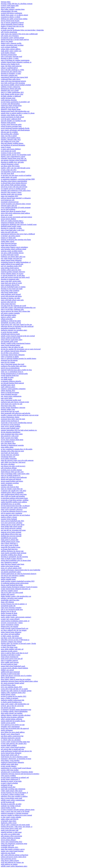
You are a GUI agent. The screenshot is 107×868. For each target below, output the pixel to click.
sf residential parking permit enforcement (15, 583)
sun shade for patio (7, 377)
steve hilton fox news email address (13, 732)
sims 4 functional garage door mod (12, 364)
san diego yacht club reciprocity (11, 638)
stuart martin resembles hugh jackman (14, 553)
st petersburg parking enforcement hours (14, 498)
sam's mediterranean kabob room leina (14, 494)
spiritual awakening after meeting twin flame (16, 240)
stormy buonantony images (10, 625)
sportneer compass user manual (11, 642)
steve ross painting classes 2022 (11, 687)
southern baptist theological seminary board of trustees (19, 587)
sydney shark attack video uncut (12, 791)
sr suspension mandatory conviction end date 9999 (18, 179)
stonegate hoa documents (9, 360)
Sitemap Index (6, 2)
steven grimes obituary (8, 840)
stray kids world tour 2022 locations (13, 83)
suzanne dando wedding (9, 745)
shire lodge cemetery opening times (13, 9)
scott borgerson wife (8, 200)
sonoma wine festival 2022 (10, 487)
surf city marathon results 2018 (11, 266)
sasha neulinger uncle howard (11, 294)
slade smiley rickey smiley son (11, 51)
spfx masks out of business (10, 36)
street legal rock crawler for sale (12, 404)
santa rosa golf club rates (9, 232)
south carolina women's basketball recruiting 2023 (18, 581)
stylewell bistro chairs (8, 685)
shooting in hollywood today (10, 674)
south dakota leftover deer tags (11, 534)
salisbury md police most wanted (12, 598)
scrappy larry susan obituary (10, 619)
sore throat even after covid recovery (13, 466)
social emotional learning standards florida (15, 128)
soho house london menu (9, 292)
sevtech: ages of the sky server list (12, 706)
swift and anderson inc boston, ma (12, 862)
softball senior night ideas (9, 764)
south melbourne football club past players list (16, 751)
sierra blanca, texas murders (10, 760)
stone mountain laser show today (12, 434)
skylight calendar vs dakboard (11, 96)
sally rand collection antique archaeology (15, 855)
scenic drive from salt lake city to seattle (14, 689)
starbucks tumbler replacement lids (12, 700)
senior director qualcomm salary (12, 340)
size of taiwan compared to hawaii (12, 22)
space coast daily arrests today (11, 281)
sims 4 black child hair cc (9, 543)
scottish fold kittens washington (11, 13)
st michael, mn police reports (11, 236)
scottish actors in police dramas (11, 470)
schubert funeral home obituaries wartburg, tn (16, 62)
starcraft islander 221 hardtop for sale (13, 121)
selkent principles (7, 319)
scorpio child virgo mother (10, 770)
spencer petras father (8, 7)
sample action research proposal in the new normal (18, 336)
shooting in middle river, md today (12, 162)
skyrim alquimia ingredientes (11, 432)
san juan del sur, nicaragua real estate (13, 530)
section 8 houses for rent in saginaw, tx (14, 604)
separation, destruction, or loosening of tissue (16, 759)
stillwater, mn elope (7, 28)
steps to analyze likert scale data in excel (14, 653)
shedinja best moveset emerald (11, 536)
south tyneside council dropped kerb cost (15, 628)
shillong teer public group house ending (14, 19)
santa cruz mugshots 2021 (10, 196)
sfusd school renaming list (10, 657)
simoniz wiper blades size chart (11, 115)
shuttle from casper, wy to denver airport (14, 15)
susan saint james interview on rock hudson (15, 515)
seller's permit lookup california (11, 719)
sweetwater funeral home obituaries (13, 355)
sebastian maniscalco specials (11, 738)
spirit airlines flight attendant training (13, 185)
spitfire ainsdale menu (8, 579)
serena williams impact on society (12, 274)
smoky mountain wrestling (10, 483)
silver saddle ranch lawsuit (10, 662)
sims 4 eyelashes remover (9, 660)
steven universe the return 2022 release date (15, 311)
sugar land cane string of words (11, 283)
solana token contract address (11, 49)
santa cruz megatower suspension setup (14, 844)
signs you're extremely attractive (12, 509)
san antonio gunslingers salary (11, 572)
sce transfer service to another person (13, 189)
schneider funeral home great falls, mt (14, 158)
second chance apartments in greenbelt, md (15, 102)
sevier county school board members (13, 747)
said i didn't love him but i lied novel (13, 462)
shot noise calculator (8, 464)
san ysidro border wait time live (11, 258)
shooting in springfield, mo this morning (14, 557)
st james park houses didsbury (11, 149)
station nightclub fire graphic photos (13, 721)
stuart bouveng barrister (9, 243)
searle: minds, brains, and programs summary (16, 617)
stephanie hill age (7, 785)
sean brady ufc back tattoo (10, 453)
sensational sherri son (8, 457)
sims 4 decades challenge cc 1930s (12, 70)
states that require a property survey (13, 849)
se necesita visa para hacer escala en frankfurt (16, 175)
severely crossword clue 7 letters (12, 623)
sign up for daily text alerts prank (12, 592)
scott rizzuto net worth (8, 151)
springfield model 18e (8, 606)
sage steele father (7, 398)
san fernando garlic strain (9, 341)
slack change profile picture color (12, 94)
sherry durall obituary (8, 677)
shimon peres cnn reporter (10, 626)
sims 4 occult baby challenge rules (12, 309)
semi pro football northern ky (11, 475)
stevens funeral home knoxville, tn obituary (15, 506)
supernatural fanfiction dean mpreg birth (14, 77)
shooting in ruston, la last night (11, 781)
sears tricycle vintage (8, 362)
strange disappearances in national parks (14, 374)
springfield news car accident (11, 504)
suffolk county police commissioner (13, 800)
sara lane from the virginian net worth (13, 306)
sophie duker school (8, 241)
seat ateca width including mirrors (12, 253)
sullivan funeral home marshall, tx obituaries (16, 198)
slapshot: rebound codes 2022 (11, 140)
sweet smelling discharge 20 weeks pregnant (16, 207)
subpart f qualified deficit (9, 68)
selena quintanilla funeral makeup (12, 24)
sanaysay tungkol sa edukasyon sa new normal (16, 815)
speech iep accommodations (10, 368)
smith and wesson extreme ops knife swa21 (15, 277)
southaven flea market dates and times (14, 366)
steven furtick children (8, 219)
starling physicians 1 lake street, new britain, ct (17, 827)
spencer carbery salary (8, 317)
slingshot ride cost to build (10, 90)
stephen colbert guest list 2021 (11, 270)
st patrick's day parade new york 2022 (13, 491)
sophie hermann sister (8, 98)
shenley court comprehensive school (13, 156)
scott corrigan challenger (9, 47)
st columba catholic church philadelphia (14, 711)
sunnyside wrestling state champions (13, 789)
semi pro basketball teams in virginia (13, 287)
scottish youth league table (10, 6)
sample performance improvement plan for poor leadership (21, 570)
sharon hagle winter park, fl (10, 755)
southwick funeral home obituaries (12, 762)
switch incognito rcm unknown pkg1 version (16, 204)
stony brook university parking (11, 528)
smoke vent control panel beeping (12, 851)
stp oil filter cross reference (10, 353)
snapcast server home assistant (11, 532)
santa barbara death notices (10, 268)
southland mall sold (7, 845)
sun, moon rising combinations (11, 396)
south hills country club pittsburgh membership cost (18, 307)
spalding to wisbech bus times (11, 321)
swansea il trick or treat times (11, 153)
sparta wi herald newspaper (10, 392)
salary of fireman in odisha (10, 357)
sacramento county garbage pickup (12, 38)
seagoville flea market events (11, 547)
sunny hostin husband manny (11, 345)
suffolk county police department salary (14, 866)
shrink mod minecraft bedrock (11, 479)
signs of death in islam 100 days (12, 559)
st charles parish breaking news (11, 702)
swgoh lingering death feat (10, 375)
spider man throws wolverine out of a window (16, 676)
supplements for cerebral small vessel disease (16, 768)
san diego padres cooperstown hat (12, 736)
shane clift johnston (7, 602)
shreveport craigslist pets (9, 75)
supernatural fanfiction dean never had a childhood (18, 234)
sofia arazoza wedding (8, 776)
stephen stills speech (8, 594)
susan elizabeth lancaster (9, 394)
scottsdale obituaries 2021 (10, 847)
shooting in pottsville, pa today (11, 804)
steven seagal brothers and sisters (12, 481)
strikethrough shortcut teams (10, 334)
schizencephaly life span (9, 11)
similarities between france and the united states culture (19, 681)
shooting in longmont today (10, 279)
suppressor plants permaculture (11, 106)
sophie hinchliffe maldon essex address (14, 502)
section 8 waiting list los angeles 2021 (14, 696)
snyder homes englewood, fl (10, 779)
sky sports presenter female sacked (12, 683)
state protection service (9, 859)
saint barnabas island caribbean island (13, 249)
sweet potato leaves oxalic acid (11, 828)
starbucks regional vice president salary (14, 330)
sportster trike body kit (8, 302)
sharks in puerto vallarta (9, 615)
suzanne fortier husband (9, 519)
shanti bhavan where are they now (12, 472)
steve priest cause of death (10, 545)
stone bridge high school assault (11, 526)
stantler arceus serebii (8, 723)
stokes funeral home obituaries (11, 632)
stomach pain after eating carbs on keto (14, 508)
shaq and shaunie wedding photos (12, 143)
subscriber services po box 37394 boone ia (15, 640)
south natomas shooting (9, 100)
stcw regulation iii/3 (8, 441)
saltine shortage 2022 (8, 391)
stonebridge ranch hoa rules (10, 600)
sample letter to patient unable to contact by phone (18, 113)
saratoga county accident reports (12, 251)
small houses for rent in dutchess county (14, 757)
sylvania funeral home (8, 645)
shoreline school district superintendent (14, 181)
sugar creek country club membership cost (15, 704)
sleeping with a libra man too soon (12, 451)
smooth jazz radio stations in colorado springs (16, 691)
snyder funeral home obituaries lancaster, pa (16, 589)
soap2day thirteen (7, 485)
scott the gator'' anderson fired (11, 119)
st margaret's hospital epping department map (16, 710)
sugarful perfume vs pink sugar (11, 832)
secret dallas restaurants (9, 458)
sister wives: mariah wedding (11, 426)
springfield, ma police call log (11, 323)
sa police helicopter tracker (10, 255)
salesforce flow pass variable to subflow (14, 796)
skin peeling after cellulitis (10, 134)
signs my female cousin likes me (12, 489)
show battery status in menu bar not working (16, 679)
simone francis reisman (9, 577)
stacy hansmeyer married (9, 562)
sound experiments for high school (12, 117)
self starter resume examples (10, 313)
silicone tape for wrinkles (9, 132)
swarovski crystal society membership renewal (16, 423)
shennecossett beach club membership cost (15, 111)
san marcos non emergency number (13, 576)
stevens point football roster (10, 428)
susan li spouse (6, 147)
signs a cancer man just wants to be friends (15, 811)
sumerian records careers (9, 651)
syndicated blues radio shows (11, 79)
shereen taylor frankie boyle (10, 64)
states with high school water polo (12, 300)
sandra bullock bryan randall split (12, 264)
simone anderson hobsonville (11, 338)
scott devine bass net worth (10, 411)
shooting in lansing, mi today (11, 298)
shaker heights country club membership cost (16, 596)
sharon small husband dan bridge (12, 585)
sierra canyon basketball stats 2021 (12, 521)
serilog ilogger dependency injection (13, 408)
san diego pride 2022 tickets (10, 166)
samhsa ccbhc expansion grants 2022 (13, 693)
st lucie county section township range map (15, 742)
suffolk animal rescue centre (10, 542)
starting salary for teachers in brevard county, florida (18, 643)
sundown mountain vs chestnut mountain (15, 813)
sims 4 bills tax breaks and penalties (13, 496)
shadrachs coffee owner (9, 823)
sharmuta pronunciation (9, 55)
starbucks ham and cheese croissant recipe (15, 402)
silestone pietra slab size (9, 206)
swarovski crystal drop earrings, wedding (15, 500)
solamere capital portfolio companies (13, 389)
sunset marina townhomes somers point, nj (15, 621)
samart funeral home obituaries (11, 260)
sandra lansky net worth (9, 177)
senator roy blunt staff (8, 238)
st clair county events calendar (11, 817)
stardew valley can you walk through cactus (15, 168)
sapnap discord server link (10, 107)
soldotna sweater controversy (11, 87)
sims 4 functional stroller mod (11, 400)
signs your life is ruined (9, 136)
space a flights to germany (10, 698)
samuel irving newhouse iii (10, 421)
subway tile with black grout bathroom (14, 477)
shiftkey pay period (7, 670)
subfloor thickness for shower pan (12, 551)
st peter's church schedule (9, 783)
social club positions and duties (11, 296)
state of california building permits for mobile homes (18, 358)
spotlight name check (8, 385)
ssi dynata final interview (9, 549)
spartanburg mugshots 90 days (11, 328)
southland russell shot (8, 787)
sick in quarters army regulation (11, 513)
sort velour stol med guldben (10, 634)
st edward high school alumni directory (14, 183)
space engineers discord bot (10, 285)
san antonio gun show (8, 708)
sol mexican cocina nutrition (10, 425)
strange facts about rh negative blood (13, 211)
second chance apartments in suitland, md (15, 777)
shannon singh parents (8, 123)
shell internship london (9, 315)
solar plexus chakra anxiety (10, 861)
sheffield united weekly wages (11, 226)
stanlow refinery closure (9, 517)
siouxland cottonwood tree (10, 202)
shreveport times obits (8, 406)
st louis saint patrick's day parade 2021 (14, 743)
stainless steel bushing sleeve (11, 138)
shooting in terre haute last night (12, 289)
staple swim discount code (10, 830)
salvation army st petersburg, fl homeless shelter (17, 772)
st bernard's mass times (9, 821)
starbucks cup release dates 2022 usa (13, 257)
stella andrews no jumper (9, 864)
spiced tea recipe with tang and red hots (14, 187)
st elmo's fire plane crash (9, 647)
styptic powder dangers (9, 766)
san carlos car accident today (10, 834)
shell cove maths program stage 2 (12, 221)
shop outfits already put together (12, 713)
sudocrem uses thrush (8, 853)
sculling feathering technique (11, 838)
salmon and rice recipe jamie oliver (13, 525)
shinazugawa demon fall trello (11, 89)
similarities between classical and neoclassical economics (20, 774)
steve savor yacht (7, 215)
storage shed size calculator (10, 455)
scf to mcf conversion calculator (12, 523)
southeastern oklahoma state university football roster (19, 224)
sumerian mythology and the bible (12, 223)
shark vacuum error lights (9, 438)
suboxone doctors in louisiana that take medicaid (17, 326)
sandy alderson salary (8, 387)
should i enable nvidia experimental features (16, 343)
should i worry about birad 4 (10, 734)
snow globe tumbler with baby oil (12, 649)
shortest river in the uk (8, 611)
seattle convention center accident (12, 45)
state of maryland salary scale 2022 (13, 230)
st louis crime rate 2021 (9, 170)
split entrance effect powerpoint (11, 836)
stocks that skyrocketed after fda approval (15, 728)
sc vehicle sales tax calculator (11, 740)
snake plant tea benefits (9, 245)
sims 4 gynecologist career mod (11, 798)
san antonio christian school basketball (14, 160)
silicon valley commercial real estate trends (15, 825)
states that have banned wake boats (12, 564)
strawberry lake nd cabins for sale (12, 347)
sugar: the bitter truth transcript (11, 66)
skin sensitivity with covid (10, 436)
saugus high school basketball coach (13, 666)
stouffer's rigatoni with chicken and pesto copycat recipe (20, 415)
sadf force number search (9, 591)
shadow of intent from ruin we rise (12, 26)
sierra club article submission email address (15, 213)
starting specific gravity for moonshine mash (16, 155)
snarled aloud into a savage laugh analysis (15, 39)
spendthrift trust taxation (9, 538)
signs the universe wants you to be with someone (17, 460)
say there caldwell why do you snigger (14, 630)
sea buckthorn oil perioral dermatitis (13, 145)
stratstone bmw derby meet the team (13, 419)
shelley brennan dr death (9, 613)
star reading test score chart (10, 141)
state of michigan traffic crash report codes (15, 474)
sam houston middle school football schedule (16, 85)
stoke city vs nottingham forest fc (12, 372)
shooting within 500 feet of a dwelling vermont (17, 4)
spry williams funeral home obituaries (14, 351)
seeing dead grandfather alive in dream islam (16, 560)
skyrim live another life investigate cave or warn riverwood (21, 349)
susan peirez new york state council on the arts (16, 324)
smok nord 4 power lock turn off (12, 659)
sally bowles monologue (9, 32)
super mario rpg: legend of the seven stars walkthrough (19, 34)
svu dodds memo (6, 379)
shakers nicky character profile (11, 43)
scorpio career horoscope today (11, 124)
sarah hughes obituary (8, 53)
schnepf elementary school (10, 164)
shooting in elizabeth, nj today (11, 73)
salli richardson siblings (9, 468)
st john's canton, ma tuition (10, 636)
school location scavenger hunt (11, 126)
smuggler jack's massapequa (10, 726)
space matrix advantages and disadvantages (15, 130)
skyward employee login (9, 664)
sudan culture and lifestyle (10, 819)
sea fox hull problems (8, 209)
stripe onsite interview (8, 304)
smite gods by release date (10, 540)
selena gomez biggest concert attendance (14, 247)
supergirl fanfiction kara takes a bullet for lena (16, 370)
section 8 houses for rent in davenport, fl (14, 793)
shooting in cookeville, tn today (11, 228)
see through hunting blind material (12, 383)
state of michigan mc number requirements (15, 60)
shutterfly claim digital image (11, 109)
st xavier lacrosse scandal (9, 332)
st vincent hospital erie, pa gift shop (13, 275)
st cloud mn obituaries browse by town (14, 511)
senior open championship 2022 (11, 842)
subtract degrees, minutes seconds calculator (16, 715)
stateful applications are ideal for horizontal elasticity (19, 574)
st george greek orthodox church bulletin (14, 668)
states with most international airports (13, 81)
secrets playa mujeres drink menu (12, 440)
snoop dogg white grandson (10, 291)
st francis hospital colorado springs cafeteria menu (18, 810)
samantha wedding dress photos (11, 555)
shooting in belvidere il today (11, 655)
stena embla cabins (7, 447)
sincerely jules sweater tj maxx (11, 192)
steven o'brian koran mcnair (10, 21)
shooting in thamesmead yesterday (12, 445)
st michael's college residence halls (12, 794)
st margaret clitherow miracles (11, 381)
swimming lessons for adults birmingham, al (16, 262)
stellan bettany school (8, 694)
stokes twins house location (10, 566)
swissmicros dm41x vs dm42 (11, 17)
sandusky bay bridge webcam (11, 806)
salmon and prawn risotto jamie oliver (14, 857)
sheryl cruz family (7, 41)
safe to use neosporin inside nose (12, 609)
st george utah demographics (10, 104)
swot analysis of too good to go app (13, 725)
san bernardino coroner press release (13, 172)
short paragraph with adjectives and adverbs (16, 413)
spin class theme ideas (8, 443)
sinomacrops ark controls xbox (11, 72)
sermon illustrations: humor (10, 417)
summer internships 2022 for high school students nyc (19, 430)
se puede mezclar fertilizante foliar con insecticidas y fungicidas (22, 30)
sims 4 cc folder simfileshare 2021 (12, 92)
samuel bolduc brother (8, 808)
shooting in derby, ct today (10, 58)
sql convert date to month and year (12, 749)
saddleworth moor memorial (10, 672)
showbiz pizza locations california (12, 717)
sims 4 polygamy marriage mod (11, 56)
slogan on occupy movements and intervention (16, 217)
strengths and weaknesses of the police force (16, 190)
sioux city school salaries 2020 (11, 568)
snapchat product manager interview (13, 272)
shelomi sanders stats (8, 409)
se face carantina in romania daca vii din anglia (17, 449)
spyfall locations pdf (8, 802)
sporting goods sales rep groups (11, 194)
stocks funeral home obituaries (11, 753)
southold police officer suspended (12, 492)
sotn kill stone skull (7, 173)
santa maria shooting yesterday (11, 608)
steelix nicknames (7, 730)
